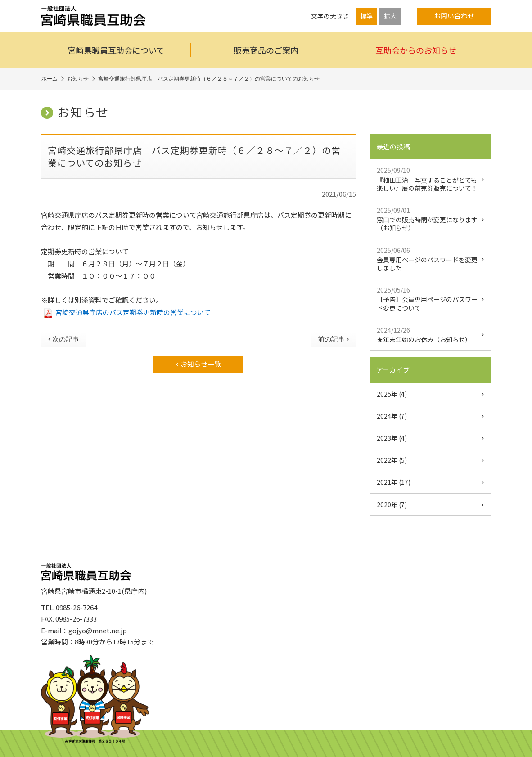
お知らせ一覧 (198, 364)
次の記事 (64, 339)
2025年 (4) (430, 394)
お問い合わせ (454, 16)
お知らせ (81, 79)
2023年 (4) (430, 438)
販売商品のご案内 (266, 50)
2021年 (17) (430, 482)
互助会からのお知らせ (416, 50)
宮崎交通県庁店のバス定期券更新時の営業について (127, 312)
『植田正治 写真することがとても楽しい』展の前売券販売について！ (430, 179)
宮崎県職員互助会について (116, 50)
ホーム (53, 79)
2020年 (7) (430, 505)
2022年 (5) (430, 460)
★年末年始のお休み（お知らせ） (430, 335)
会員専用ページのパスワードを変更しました (430, 259)
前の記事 (333, 339)
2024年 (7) (430, 416)
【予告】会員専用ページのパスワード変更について (430, 299)
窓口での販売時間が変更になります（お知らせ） (430, 219)
